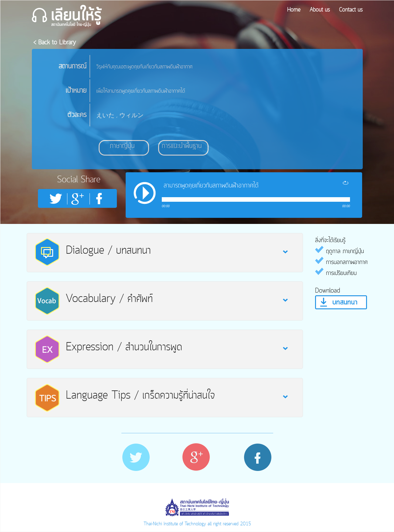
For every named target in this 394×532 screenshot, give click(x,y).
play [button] (145, 193)
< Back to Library (55, 43)
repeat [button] (346, 183)
